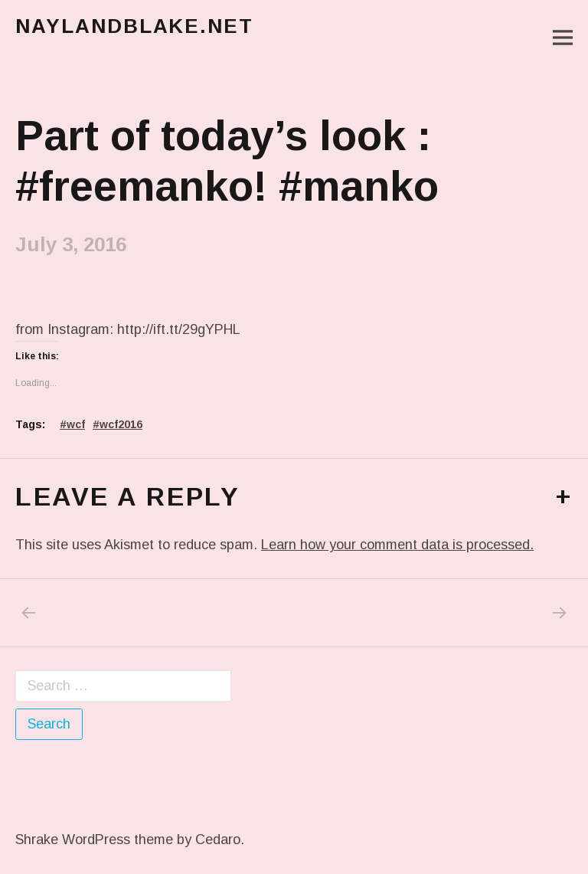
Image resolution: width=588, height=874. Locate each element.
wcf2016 (121, 424)
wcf (76, 424)
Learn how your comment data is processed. (397, 545)
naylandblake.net (134, 26)
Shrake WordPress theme (94, 840)
